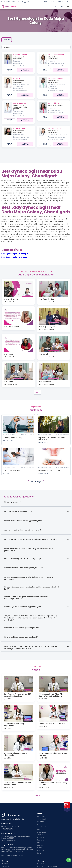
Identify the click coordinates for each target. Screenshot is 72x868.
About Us (5, 864)
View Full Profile (9, 70)
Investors (41, 864)
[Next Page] (37, 392)
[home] (19, 7)
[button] (68, 7)
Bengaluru (41, 817)
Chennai (40, 822)
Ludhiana (41, 840)
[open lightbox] (18, 289)
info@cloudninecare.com (11, 826)
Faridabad (41, 824)
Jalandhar (41, 835)
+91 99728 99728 (7, 829)
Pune (39, 853)
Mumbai (40, 843)
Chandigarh (42, 819)
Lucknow (41, 837)
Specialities (5, 867)
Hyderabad (42, 832)
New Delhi (41, 845)
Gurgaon (41, 830)
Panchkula (41, 850)
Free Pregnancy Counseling (47, 867)
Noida (40, 848)
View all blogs (36, 482)
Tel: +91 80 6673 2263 (9, 841)
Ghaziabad (42, 827)
